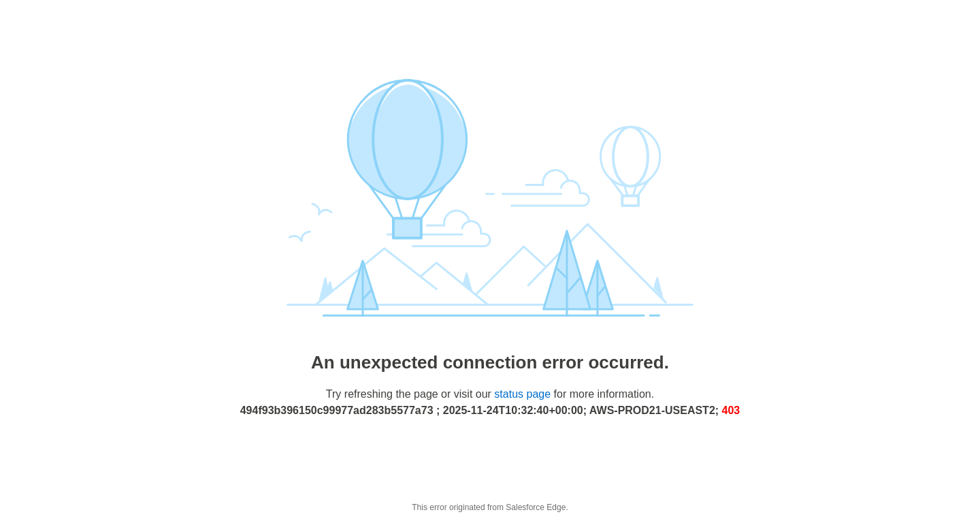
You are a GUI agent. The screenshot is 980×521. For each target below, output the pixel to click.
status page (522, 394)
